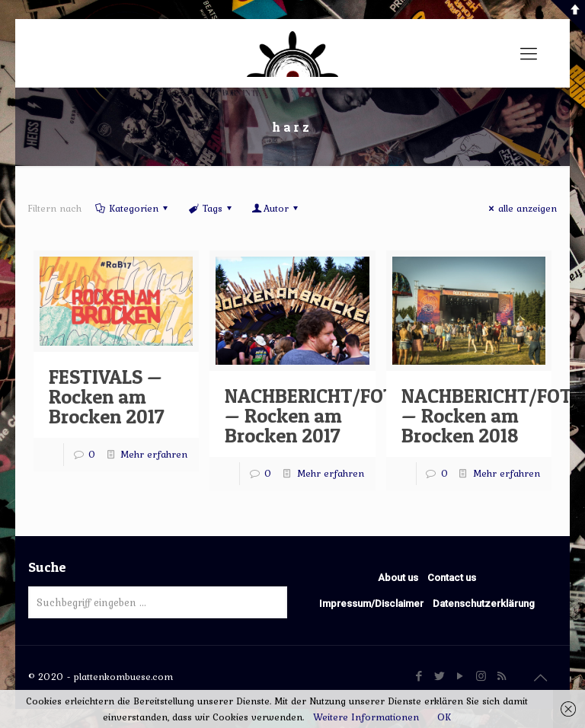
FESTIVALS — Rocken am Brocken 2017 (107, 396)
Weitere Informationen (366, 717)
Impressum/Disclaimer (371, 603)
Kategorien (133, 208)
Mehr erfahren (154, 454)
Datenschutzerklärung (484, 603)
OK (444, 717)
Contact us (452, 578)
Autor (276, 208)
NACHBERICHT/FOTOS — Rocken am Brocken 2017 (322, 415)
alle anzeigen (521, 208)
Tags (211, 208)
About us (398, 578)
